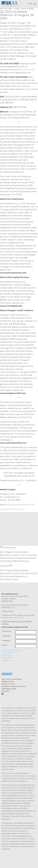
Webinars (6, 660)
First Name (6, 631)
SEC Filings (7, 655)
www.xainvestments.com (13, 509)
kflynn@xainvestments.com (21, 505)
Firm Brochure (9, 689)
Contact (5, 691)
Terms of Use (8, 682)
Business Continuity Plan (14, 687)
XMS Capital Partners (12, 679)
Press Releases (8, 653)
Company (6, 641)
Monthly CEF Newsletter (12, 650)
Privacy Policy (8, 684)
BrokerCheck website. (15, 618)
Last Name (6, 636)
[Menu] (32, 4)
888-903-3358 (7, 601)
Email (4, 645)
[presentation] (14, 666)
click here (27, 70)
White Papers (7, 658)
